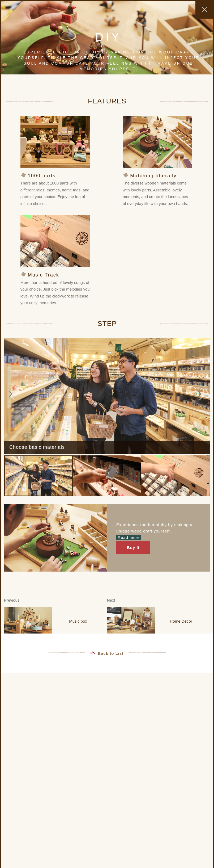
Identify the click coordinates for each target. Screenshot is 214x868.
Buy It (133, 548)
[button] (12, 396)
